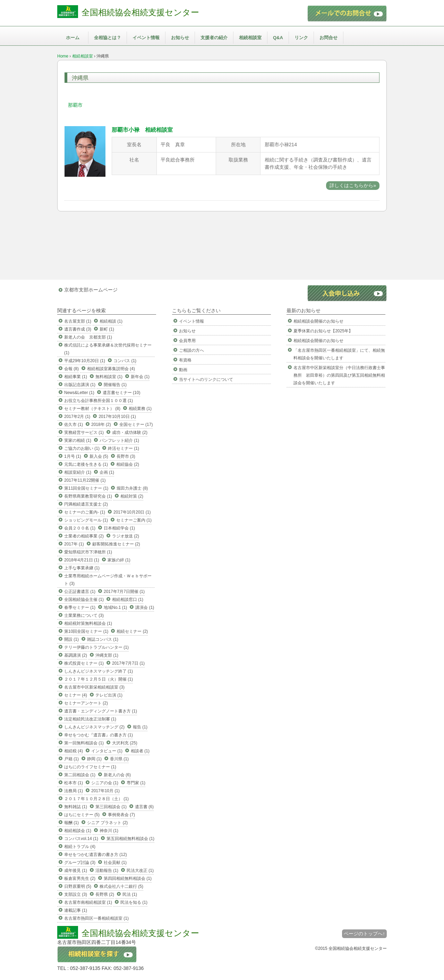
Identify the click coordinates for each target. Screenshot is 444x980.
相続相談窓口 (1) (128, 600)
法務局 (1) (74, 791)
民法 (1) (130, 894)
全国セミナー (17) (136, 425)
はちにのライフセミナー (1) (90, 767)
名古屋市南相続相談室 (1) (88, 902)
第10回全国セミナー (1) (86, 631)
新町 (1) (107, 329)
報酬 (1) (71, 823)
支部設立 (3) (76, 894)
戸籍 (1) (71, 759)
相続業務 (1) (140, 409)
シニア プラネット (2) (107, 823)
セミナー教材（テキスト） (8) (92, 409)
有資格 (185, 360)
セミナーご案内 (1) (134, 520)
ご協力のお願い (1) (82, 448)
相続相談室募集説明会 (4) (111, 369)
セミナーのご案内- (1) (85, 512)
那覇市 (75, 105)
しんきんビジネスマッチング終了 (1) (99, 671)
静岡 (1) (94, 759)
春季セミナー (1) (80, 607)
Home (63, 56)
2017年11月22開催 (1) (85, 480)
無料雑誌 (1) (76, 807)
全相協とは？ (108, 38)
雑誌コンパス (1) (103, 639)
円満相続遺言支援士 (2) (86, 504)
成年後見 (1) (76, 870)
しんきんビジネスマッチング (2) (94, 727)
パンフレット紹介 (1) (119, 440)
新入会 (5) (99, 456)
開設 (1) (71, 639)
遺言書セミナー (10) (122, 393)
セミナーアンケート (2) (86, 703)
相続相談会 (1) (78, 831)
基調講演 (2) (76, 655)
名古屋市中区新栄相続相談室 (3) (94, 687)
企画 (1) (107, 472)
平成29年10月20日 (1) (85, 361)
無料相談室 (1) (109, 377)
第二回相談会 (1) (80, 775)
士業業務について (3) (84, 615)
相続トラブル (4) (80, 847)
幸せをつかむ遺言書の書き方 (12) (96, 855)
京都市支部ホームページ (91, 290)
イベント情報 (146, 38)
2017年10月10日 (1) (117, 417)
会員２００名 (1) (80, 528)
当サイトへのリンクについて (206, 379)
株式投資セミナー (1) (84, 663)
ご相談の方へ (191, 350)
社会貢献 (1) (115, 863)
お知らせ (180, 38)
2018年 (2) (101, 425)
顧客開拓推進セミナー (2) (116, 544)
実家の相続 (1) (78, 440)
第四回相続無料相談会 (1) (128, 878)
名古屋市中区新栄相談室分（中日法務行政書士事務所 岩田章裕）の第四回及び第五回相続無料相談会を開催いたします (339, 375)
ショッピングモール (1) (86, 520)
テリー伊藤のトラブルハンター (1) (96, 647)
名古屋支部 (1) (78, 321)
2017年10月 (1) (105, 791)
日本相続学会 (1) (119, 528)
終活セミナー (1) (123, 448)
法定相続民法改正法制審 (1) (90, 719)
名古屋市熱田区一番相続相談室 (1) (96, 918)
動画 (183, 370)
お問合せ (328, 38)
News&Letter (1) (79, 393)
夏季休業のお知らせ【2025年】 (323, 331)
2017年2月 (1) (77, 417)
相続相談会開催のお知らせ (318, 321)
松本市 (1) (74, 783)
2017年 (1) (74, 544)
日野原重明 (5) (78, 886)
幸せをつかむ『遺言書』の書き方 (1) (99, 735)
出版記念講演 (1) (80, 385)
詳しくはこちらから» (353, 185)
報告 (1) (140, 727)
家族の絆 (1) (119, 560)
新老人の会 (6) (117, 775)
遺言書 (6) (144, 807)
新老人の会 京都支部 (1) (88, 337)
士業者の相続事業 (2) (84, 536)
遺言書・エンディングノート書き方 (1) (101, 711)
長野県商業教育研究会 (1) (88, 496)
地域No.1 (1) (115, 607)
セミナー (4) (76, 695)
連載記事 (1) (76, 910)
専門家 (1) (136, 783)
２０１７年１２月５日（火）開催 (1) (99, 679)
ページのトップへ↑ (364, 934)
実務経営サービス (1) (84, 432)
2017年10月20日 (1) (132, 512)
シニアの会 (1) (105, 783)
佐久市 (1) (74, 425)
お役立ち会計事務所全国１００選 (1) (99, 401)
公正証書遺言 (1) (80, 592)
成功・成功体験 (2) (130, 432)
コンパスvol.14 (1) (81, 839)
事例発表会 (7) (121, 815)
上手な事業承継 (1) (82, 568)
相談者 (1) (140, 751)
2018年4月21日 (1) (82, 560)
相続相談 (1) (111, 321)
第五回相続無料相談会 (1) (130, 839)
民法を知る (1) (134, 902)
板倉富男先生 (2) (80, 878)
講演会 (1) (145, 607)
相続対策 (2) (132, 496)
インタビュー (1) (107, 751)
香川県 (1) (119, 759)
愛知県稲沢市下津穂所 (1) (88, 552)
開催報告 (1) (115, 385)
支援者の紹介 (214, 38)
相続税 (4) (74, 751)
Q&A (278, 38)
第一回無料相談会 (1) (84, 743)
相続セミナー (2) (132, 631)
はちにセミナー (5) (82, 815)
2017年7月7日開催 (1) (124, 592)
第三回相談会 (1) (111, 807)
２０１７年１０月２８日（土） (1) (96, 799)
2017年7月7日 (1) (128, 663)
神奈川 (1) (109, 831)
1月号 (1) (73, 456)
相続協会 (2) (128, 464)
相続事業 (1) (76, 377)
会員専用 (187, 341)
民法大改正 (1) (140, 870)
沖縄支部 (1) (107, 655)
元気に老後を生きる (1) (86, 464)
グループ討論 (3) (80, 863)
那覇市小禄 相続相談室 (142, 130)
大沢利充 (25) (125, 743)
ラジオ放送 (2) (126, 536)
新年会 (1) (140, 377)
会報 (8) (71, 369)
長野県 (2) (105, 894)
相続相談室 (250, 38)
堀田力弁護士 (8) (132, 488)
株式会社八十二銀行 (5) (121, 886)
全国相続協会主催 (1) (84, 600)
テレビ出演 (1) (109, 695)
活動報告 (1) (107, 870)
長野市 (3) (126, 456)
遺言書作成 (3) (78, 329)
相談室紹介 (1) (78, 472)
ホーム (73, 38)
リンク (301, 38)
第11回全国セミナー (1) (86, 488)
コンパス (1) (125, 361)
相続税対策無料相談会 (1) (88, 623)
